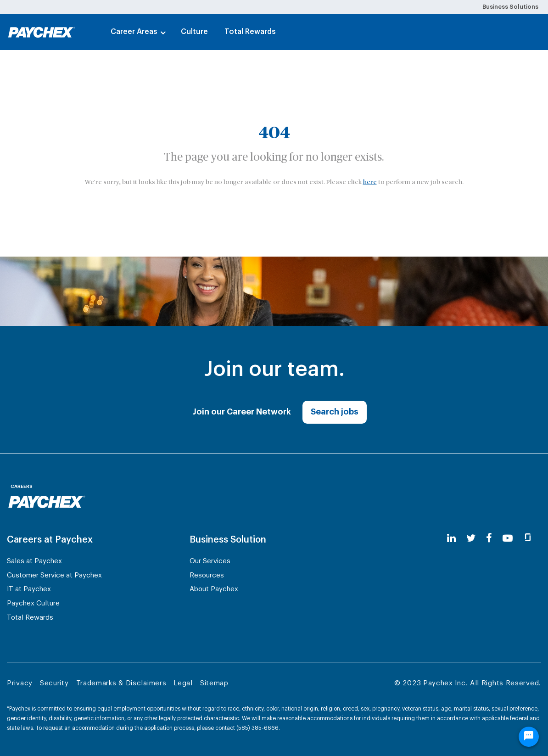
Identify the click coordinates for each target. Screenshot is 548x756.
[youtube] (508, 539)
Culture (194, 32)
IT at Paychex (29, 589)
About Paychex (214, 589)
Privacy (20, 683)
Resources (207, 575)
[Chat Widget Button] (529, 738)
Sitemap (214, 683)
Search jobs (335, 412)
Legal (183, 683)
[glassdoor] (528, 539)
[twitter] (471, 539)
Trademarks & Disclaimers (121, 683)
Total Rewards (250, 32)
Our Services (210, 561)
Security (54, 683)
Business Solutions (510, 7)
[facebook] (489, 539)
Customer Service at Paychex (54, 575)
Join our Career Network (242, 412)
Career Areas (134, 32)
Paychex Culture (33, 603)
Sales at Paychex (34, 561)
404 (274, 133)
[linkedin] (451, 539)
